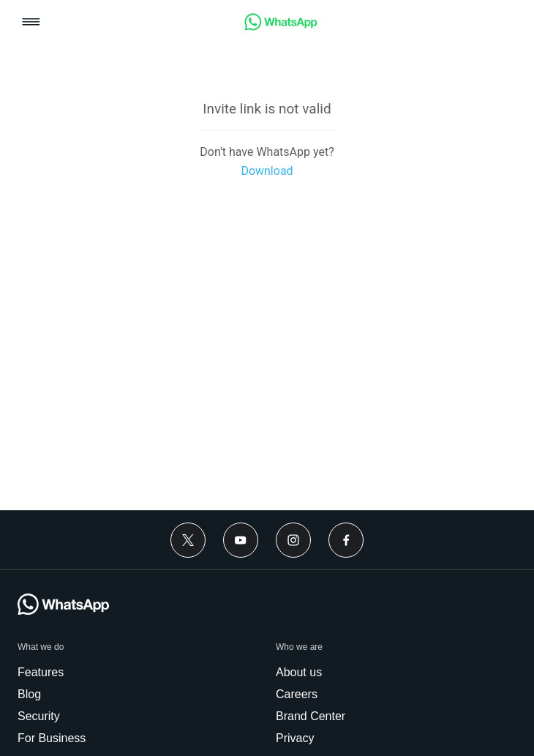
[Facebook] (346, 540)
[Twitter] (188, 540)
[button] (31, 23)
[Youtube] (241, 540)
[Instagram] (293, 540)
